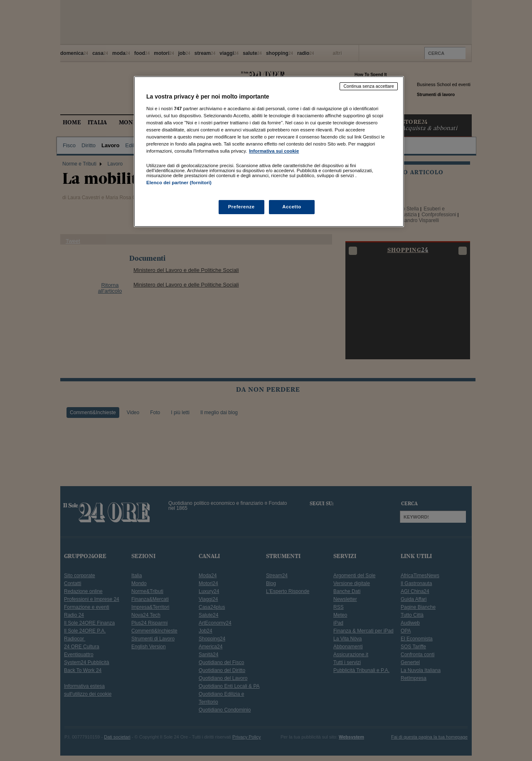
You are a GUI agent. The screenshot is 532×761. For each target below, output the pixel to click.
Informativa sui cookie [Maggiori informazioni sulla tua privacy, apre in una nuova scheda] (274, 151)
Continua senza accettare (369, 86)
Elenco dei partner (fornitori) (179, 183)
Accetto (292, 207)
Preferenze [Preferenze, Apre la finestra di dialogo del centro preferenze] (241, 207)
